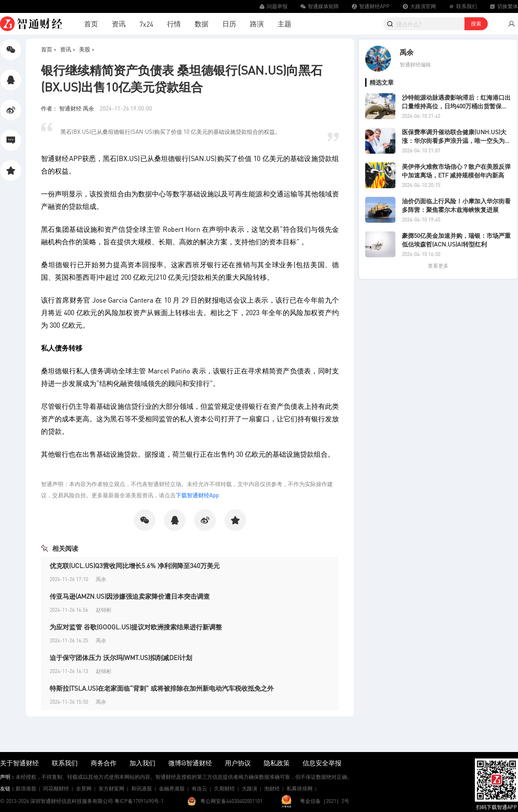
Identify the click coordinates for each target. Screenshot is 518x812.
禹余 (407, 52)
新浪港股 (26, 788)
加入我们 (142, 763)
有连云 (199, 788)
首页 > (49, 49)
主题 (284, 24)
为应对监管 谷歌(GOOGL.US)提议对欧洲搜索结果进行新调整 (136, 627)
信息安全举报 (322, 763)
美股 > (87, 49)
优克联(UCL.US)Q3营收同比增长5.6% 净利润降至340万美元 (135, 566)
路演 (257, 24)
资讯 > (68, 49)
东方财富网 (111, 788)
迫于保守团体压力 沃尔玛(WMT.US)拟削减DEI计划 (121, 657)
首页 (91, 24)
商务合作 (104, 763)
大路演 (250, 788)
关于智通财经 (19, 763)
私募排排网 (300, 788)
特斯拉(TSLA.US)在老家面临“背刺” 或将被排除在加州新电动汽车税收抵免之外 (162, 688)
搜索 (476, 24)
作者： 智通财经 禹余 (68, 108)
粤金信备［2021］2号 (325, 801)
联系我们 (65, 763)
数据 (202, 24)
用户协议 (238, 763)
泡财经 (272, 788)
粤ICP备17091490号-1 (139, 801)
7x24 (146, 24)
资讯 (119, 24)
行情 (174, 24)
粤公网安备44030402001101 (231, 801)
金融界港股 (172, 788)
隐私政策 (277, 763)
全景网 (84, 788)
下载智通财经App (197, 495)
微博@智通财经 (190, 763)
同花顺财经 (56, 788)
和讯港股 (142, 788)
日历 (229, 24)
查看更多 (438, 266)
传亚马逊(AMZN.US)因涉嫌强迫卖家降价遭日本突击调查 (130, 596)
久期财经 (224, 788)
